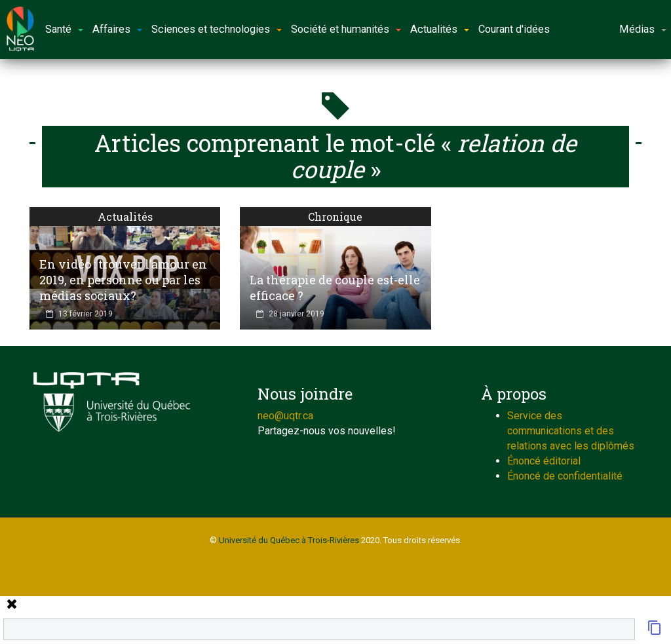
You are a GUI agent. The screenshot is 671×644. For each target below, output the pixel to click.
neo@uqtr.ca (285, 416)
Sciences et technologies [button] (217, 29)
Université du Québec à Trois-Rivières (289, 540)
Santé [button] (64, 29)
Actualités (125, 217)
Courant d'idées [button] (514, 29)
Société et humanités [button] (346, 29)
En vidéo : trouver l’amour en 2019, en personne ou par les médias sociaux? (123, 280)
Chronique (335, 217)
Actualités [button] (440, 29)
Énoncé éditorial (544, 461)
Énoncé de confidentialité (565, 476)
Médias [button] (643, 29)
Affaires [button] (117, 29)
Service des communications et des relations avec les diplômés (571, 431)
